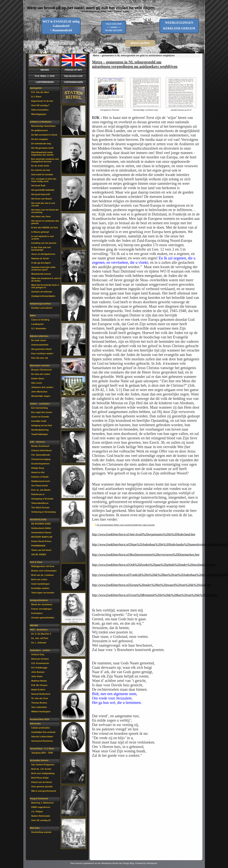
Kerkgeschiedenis (39, 600)
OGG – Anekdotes (39, 630)
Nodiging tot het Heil (42, 425)
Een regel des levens (42, 412)
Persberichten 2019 (39, 719)
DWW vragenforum (41, 807)
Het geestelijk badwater (43, 190)
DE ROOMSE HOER (41, 524)
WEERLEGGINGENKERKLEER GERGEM (179, 25)
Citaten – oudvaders (40, 404)
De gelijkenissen (40, 130)
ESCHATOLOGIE (38, 520)
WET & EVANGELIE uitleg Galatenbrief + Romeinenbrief (61, 26)
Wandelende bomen (41, 274)
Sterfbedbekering (40, 430)
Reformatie (35, 724)
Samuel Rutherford (41, 694)
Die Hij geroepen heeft (42, 148)
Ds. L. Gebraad (39, 643)
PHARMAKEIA (39, 546)
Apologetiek (36, 88)
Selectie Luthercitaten (42, 737)
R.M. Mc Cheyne (39, 685)
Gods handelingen (41, 584)
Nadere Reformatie (41, 816)
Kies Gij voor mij (40, 358)
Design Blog (128, 863)
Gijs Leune (37, 383)
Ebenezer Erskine (40, 659)
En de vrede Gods (40, 166)
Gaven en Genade (40, 417)
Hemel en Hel (38, 472)
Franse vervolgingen (42, 609)
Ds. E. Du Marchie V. (41, 634)
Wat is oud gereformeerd (44, 791)
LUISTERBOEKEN (45, 82)
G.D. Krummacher (40, 663)
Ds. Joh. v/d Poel (40, 638)
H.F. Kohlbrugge (39, 668)
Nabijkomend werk (41, 481)
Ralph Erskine (38, 690)
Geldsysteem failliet (41, 528)
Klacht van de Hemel (42, 782)
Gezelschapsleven (40, 464)
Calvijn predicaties (41, 728)
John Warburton (39, 392)
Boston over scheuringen (44, 571)
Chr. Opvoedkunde (41, 455)
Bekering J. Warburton (43, 803)
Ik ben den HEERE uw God (45, 227)
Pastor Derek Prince (41, 541)
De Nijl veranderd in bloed (44, 135)
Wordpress (152, 863)
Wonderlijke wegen (41, 396)
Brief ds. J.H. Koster (41, 769)
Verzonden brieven (39, 760)
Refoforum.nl (38, 494)
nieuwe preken (140, 43)
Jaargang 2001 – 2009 (42, 753)
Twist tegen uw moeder (43, 593)
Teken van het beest (41, 550)
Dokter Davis (38, 378)
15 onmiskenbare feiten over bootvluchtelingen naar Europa (126, 525)
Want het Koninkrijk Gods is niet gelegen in (45, 286)
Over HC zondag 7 (40, 105)
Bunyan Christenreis (42, 370)
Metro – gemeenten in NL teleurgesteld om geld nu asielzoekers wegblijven (134, 56)
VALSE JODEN (39, 554)
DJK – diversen (37, 442)
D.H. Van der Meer (40, 92)
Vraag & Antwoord (39, 799)
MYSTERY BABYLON (42, 537)
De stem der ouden (41, 374)
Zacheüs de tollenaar (42, 292)
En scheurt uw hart (41, 170)
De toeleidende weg (41, 144)
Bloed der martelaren (42, 604)
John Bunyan (38, 672)
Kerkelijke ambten (40, 588)
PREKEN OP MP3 (73, 70)
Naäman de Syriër (40, 258)
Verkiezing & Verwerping (44, 512)
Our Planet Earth (40, 486)
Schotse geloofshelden (43, 618)
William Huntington (41, 712)
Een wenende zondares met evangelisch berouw (45, 160)
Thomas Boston (39, 703)
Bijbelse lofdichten (39, 336)
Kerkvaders (37, 613)
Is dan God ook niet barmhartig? (41, 249)
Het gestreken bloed (41, 349)
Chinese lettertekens (42, 450)
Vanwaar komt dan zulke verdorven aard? (43, 268)
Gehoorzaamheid (40, 345)
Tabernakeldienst (40, 503)
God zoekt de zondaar (42, 174)
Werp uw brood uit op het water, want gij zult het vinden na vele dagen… (93, 8)
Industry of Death (40, 477)
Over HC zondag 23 (41, 820)
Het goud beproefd (41, 194)
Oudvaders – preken (40, 650)
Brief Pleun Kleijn (40, 778)
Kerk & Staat (36, 562)
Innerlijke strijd (39, 421)
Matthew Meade (39, 681)
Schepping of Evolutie (42, 499)
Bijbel (33, 315)
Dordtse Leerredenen (42, 308)
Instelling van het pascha (44, 243)
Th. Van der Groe (40, 698)
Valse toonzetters (40, 110)
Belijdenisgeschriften (40, 304)
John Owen (37, 676)
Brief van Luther (39, 579)
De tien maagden (40, 139)
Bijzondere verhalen (40, 365)
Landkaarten (38, 324)
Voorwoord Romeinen (42, 741)
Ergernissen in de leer (42, 101)
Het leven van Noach (42, 199)
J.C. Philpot (37, 812)
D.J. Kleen (36, 97)
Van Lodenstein (39, 707)
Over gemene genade (42, 787)
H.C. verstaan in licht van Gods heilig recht (44, 180)
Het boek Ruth (39, 186)
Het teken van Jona (41, 216)
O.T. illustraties (39, 328)
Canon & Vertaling (40, 320)
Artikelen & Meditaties (41, 122)
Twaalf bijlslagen (40, 434)
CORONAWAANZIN (73, 82)
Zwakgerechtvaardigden (43, 296)
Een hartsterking (40, 408)
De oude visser (39, 340)
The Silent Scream (40, 507)
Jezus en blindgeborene (43, 254)
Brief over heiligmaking (43, 773)
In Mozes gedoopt (40, 232)
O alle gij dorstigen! (41, 263)
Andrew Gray (38, 654)
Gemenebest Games (41, 532)
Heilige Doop (38, 468)
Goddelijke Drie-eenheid (43, 732)
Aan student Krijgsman (43, 765)
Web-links (35, 828)
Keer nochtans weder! (42, 353)
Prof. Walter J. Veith (45, 76)
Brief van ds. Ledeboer (43, 575)
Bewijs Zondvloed (40, 446)
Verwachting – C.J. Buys (42, 749)
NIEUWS (45, 70)
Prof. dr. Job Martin (41, 490)
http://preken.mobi (73, 76)
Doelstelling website (41, 832)
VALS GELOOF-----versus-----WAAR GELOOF (114, 27)
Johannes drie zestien (42, 387)
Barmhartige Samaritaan (43, 126)
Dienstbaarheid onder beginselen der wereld (42, 154)
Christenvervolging (41, 459)
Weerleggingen (39, 114)
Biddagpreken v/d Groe (43, 566)
